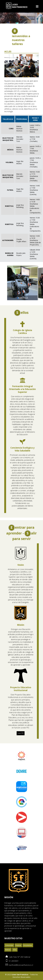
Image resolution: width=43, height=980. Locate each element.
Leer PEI (21, 723)
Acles (15, 940)
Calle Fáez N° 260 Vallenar (19, 947)
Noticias (8, 940)
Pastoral (18, 935)
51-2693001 (13, 951)
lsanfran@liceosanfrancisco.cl (20, 955)
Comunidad (9, 935)
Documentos (28, 935)
